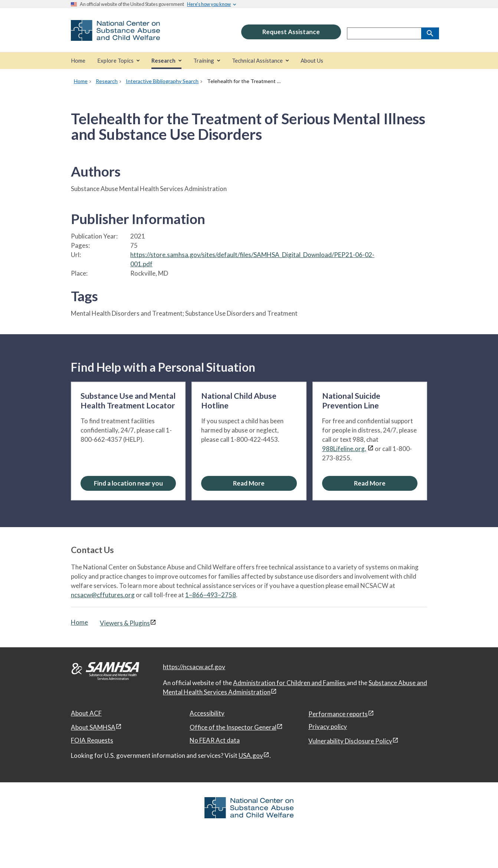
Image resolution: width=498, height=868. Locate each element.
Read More (249, 483)
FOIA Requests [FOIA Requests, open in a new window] (92, 740)
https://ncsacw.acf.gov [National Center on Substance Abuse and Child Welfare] (194, 667)
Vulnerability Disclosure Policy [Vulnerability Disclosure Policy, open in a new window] (350, 741)
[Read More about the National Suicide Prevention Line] (370, 483)
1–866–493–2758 (211, 595)
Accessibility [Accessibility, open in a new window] (207, 713)
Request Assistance (291, 32)
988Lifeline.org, (344, 449)
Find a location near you (128, 483)
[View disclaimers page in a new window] (371, 449)
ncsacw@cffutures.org (103, 595)
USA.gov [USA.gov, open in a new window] (251, 755)
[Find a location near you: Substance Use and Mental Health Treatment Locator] (128, 483)
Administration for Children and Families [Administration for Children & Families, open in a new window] (290, 683)
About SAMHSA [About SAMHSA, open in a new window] (93, 727)
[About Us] (312, 61)
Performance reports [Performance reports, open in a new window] (338, 714)
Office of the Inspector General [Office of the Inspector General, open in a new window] (233, 727)
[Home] (78, 61)
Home (79, 622)
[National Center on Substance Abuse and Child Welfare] (115, 36)
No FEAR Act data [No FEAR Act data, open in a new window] (215, 740)
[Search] (430, 33)
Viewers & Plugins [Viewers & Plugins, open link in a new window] (125, 623)
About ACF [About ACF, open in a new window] (86, 713)
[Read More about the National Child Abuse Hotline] (249, 483)
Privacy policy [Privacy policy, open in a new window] (328, 726)
